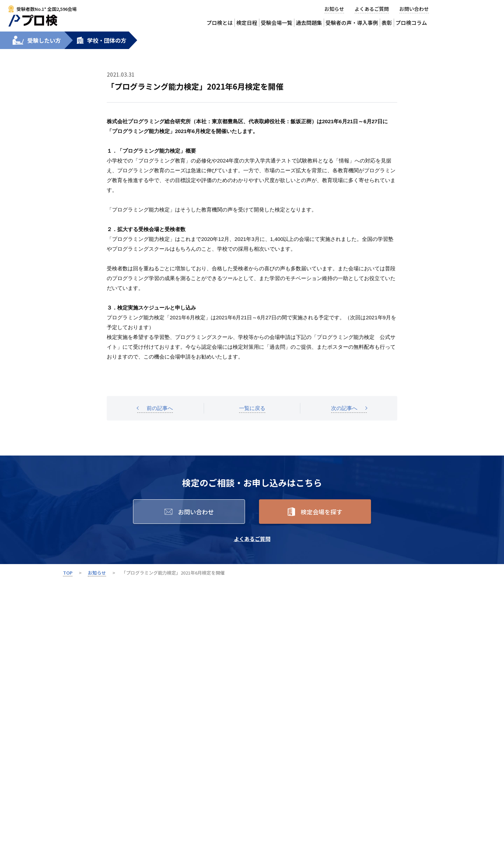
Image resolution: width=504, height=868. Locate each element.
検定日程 (247, 23)
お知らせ (334, 9)
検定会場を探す (321, 512)
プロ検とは (220, 23)
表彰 (387, 23)
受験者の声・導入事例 (352, 23)
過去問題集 (309, 23)
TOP (68, 573)
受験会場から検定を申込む (476, 14)
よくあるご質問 (372, 9)
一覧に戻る (252, 408)
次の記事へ (344, 408)
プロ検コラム (411, 23)
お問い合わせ (414, 9)
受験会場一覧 (276, 23)
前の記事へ (160, 408)
